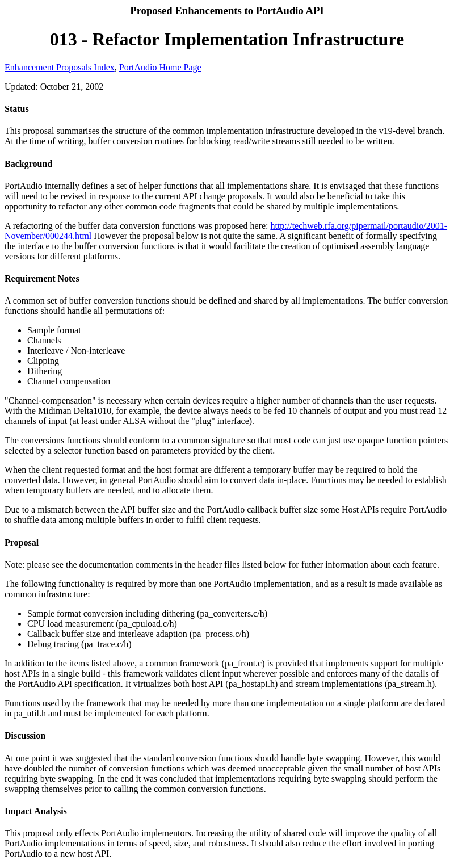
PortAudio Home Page (160, 67)
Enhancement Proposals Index (60, 67)
